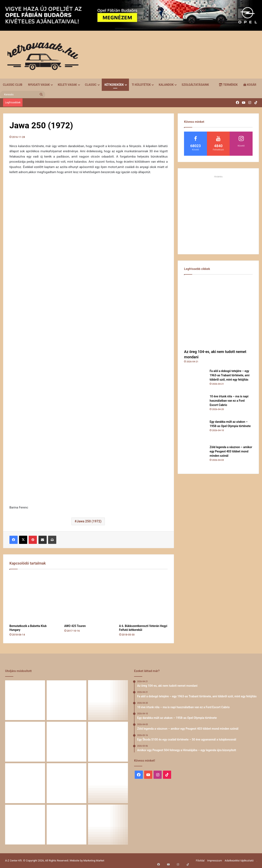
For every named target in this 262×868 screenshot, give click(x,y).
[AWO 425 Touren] (89, 598)
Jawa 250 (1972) (89, 521)
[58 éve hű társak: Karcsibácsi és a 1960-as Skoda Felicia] (67, 783)
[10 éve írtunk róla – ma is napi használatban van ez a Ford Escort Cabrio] (195, 406)
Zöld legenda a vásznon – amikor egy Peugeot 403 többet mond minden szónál (231, 451)
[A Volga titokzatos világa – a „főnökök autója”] (108, 783)
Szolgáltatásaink (195, 85)
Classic (91, 85)
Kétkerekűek (114, 85)
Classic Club (13, 85)
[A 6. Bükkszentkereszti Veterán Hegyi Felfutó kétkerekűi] (143, 598)
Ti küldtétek (141, 85)
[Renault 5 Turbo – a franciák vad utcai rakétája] (25, 825)
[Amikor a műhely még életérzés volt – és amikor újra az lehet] (108, 825)
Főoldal (200, 861)
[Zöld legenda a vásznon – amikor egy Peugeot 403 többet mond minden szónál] (195, 456)
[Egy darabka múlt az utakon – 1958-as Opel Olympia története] (195, 431)
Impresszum (215, 861)
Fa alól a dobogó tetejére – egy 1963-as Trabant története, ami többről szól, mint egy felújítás (230, 375)
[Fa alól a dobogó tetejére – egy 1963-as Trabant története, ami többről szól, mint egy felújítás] (195, 380)
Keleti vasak (67, 85)
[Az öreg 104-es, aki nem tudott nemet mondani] (218, 313)
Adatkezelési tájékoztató (239, 861)
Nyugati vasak (39, 85)
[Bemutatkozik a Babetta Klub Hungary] (34, 598)
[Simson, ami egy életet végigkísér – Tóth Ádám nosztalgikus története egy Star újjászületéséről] (67, 825)
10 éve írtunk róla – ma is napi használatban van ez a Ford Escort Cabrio (229, 401)
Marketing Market (94, 861)
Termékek (228, 85)
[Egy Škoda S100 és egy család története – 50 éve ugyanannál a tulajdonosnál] (108, 742)
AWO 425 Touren (75, 626)
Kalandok (166, 85)
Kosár (250, 85)
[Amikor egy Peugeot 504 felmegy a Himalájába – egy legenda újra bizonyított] (25, 783)
